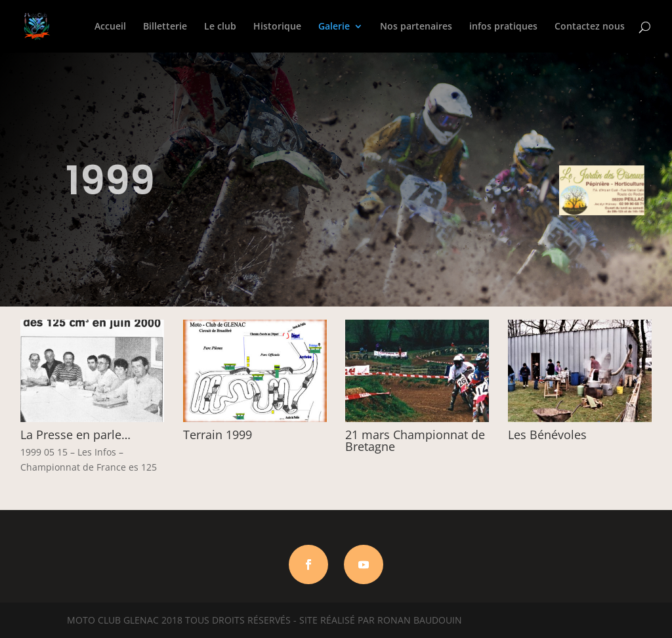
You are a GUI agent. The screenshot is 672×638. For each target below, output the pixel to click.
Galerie (334, 27)
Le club (220, 27)
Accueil (110, 27)
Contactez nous (590, 27)
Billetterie (165, 27)
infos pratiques (503, 27)
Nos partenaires (416, 27)
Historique (277, 27)
